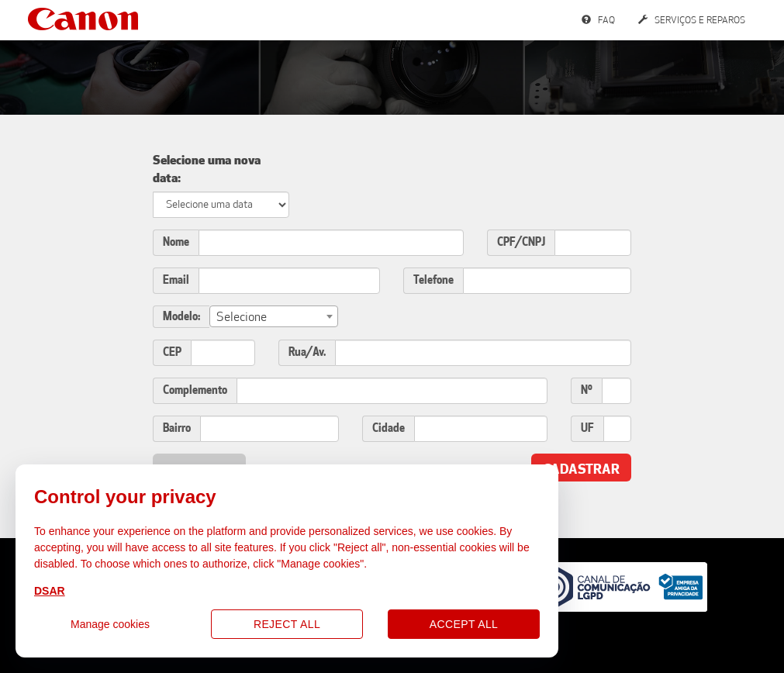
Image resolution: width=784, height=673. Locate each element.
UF (587, 428)
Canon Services (83, 19)
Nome (176, 242)
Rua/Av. (307, 352)
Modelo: (181, 317)
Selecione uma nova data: (207, 169)
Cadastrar (581, 469)
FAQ (598, 20)
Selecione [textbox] (242, 317)
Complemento (195, 390)
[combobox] (274, 316)
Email (176, 280)
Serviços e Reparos (692, 20)
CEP (172, 352)
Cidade (389, 428)
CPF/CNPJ (521, 242)
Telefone (433, 280)
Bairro (177, 428)
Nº (587, 390)
